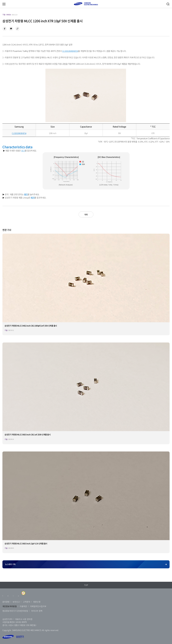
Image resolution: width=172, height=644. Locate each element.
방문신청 (37, 602)
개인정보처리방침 (10, 606)
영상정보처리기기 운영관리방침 (15, 611)
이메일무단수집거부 (38, 606)
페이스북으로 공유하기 (5, 29)
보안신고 (16, 602)
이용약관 (23, 606)
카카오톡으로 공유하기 (11, 29)
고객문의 (27, 602)
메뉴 (4, 4)
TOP (86, 585)
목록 (86, 214)
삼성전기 (13, 637)
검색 (168, 4)
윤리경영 (6, 602)
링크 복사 (17, 29)
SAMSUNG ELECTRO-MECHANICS (86, 4)
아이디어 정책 (37, 611)
